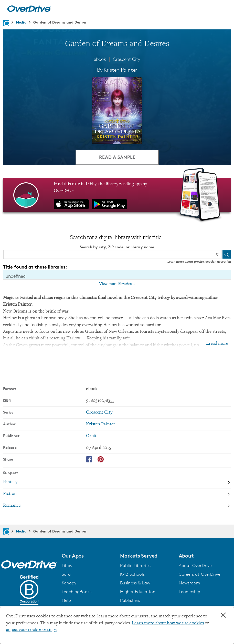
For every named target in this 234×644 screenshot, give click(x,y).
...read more (217, 344)
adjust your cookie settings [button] (31, 630)
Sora (66, 574)
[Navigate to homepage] (6, 23)
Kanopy (69, 583)
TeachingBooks (77, 592)
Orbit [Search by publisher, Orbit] (91, 436)
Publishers (130, 600)
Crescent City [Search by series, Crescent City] (99, 413)
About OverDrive (195, 565)
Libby (67, 565)
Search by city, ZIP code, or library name (117, 247)
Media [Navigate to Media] (21, 22)
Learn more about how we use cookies (168, 623)
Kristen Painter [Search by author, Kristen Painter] (120, 70)
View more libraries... (117, 284)
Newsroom (190, 583)
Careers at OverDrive (200, 574)
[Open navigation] (224, 9)
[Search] (227, 254)
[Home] (29, 8)
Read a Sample (117, 157)
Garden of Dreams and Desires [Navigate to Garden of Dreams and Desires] (60, 22)
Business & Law (135, 583)
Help (66, 600)
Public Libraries (135, 565)
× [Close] (223, 615)
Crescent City (127, 59)
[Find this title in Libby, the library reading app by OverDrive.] (117, 195)
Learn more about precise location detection (199, 262)
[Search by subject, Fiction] (117, 494)
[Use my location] (217, 254)
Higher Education (138, 592)
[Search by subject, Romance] (117, 506)
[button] (88, 556)
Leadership (190, 592)
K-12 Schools (132, 574)
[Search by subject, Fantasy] (117, 483)
